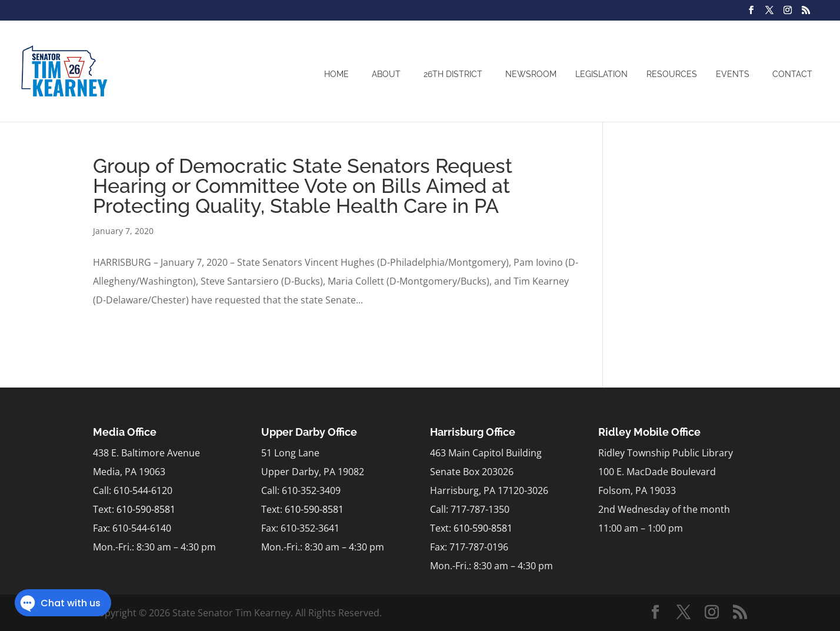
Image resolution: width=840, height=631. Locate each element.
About (386, 74)
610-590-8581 (146, 509)
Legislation (601, 74)
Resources (672, 74)
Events (733, 74)
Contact (792, 74)
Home (336, 74)
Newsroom (531, 74)
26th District (453, 74)
